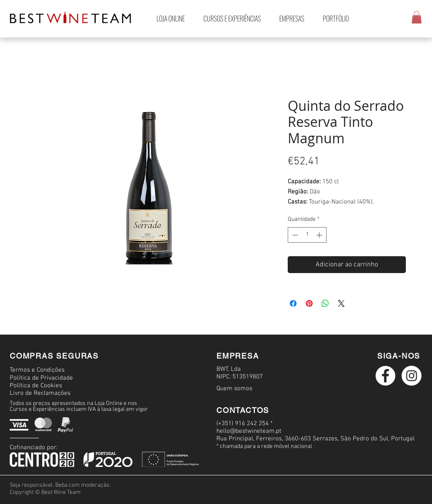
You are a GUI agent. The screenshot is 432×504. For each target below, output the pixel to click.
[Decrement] (294, 235)
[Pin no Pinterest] (309, 303)
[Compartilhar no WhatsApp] (325, 303)
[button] (417, 17)
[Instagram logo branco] (412, 376)
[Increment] (320, 235)
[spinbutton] (307, 235)
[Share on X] (341, 303)
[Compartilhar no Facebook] (293, 303)
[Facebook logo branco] (385, 376)
